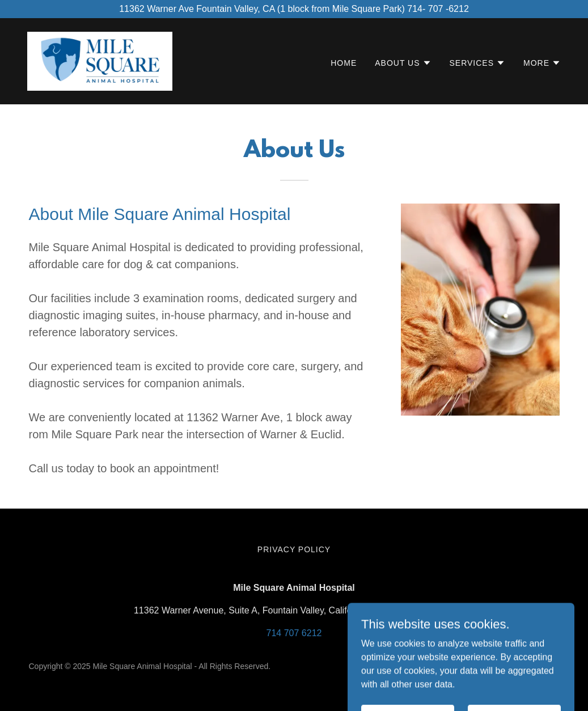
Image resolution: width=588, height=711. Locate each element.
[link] (100, 60)
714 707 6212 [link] (294, 633)
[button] (403, 63)
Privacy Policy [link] (294, 549)
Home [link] (344, 63)
